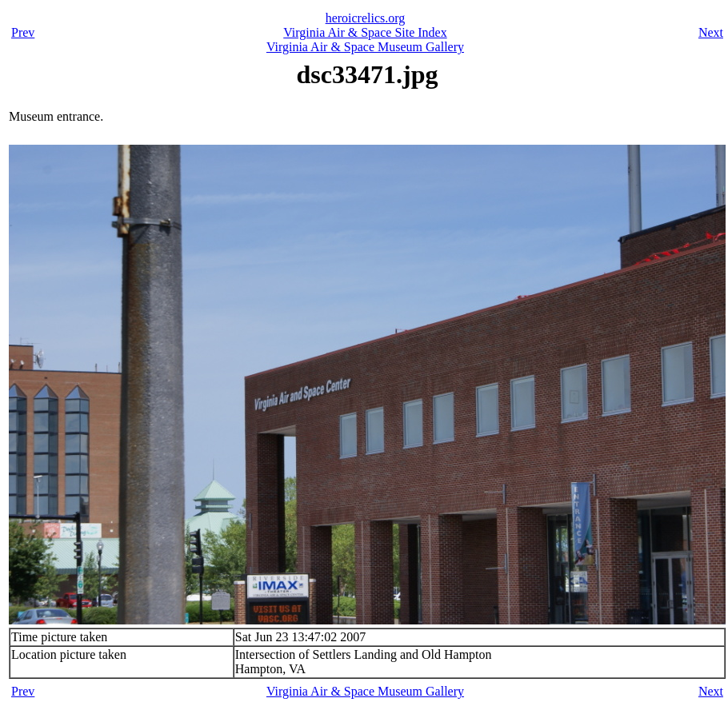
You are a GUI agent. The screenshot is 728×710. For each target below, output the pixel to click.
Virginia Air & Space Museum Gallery (365, 47)
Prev (23, 32)
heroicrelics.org (366, 18)
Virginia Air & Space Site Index (365, 32)
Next (711, 32)
